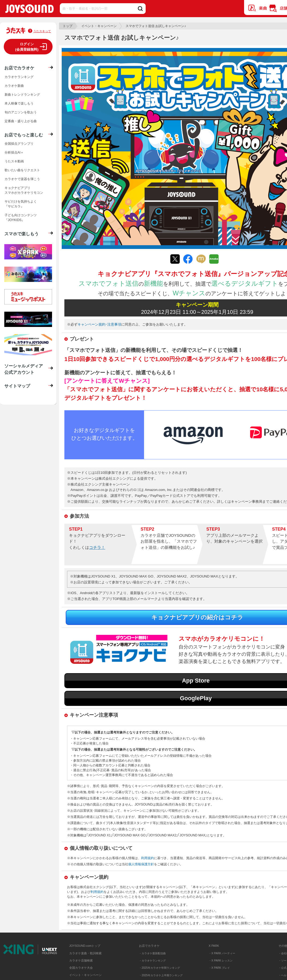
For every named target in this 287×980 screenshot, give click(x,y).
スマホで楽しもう (21, 234)
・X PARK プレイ (219, 968)
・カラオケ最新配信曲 (152, 953)
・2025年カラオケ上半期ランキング (161, 975)
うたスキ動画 (14, 161)
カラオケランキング (19, 77)
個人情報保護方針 (141, 864)
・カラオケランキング (152, 961)
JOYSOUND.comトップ (85, 946)
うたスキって (42, 31)
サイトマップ (17, 386)
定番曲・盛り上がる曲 (21, 121)
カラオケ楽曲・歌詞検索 (85, 953)
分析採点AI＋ (14, 152)
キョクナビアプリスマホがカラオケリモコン (24, 190)
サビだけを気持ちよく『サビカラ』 (21, 204)
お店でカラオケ (19, 68)
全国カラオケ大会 (81, 968)
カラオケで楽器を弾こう (22, 179)
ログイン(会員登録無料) (27, 47)
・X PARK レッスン (221, 961)
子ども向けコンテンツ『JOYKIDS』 (21, 218)
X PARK (214, 946)
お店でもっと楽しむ (24, 135)
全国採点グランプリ (19, 144)
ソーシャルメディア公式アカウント (24, 369)
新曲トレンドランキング (22, 95)
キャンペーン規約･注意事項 (99, 324)
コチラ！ (97, 547)
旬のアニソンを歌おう (21, 112)
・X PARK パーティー (222, 953)
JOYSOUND (30, 10)
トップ (68, 26)
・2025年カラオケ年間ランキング (159, 968)
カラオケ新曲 (14, 86)
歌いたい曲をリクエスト (22, 170)
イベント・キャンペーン (99, 26)
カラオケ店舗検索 (81, 960)
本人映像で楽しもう (19, 103)
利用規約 (148, 858)
